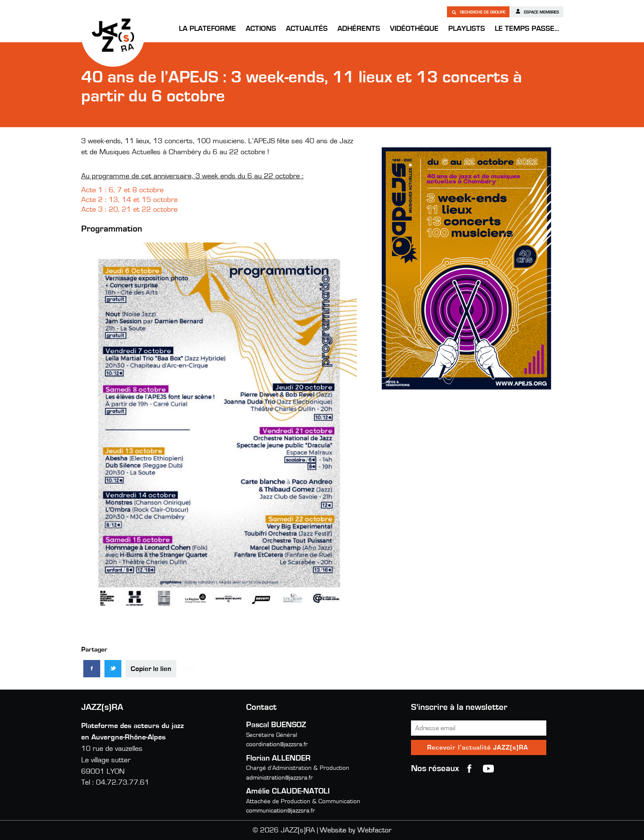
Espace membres (537, 11)
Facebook (469, 769)
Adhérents (359, 29)
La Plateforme (207, 29)
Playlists (467, 29)
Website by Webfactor (356, 830)
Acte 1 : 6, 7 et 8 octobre (122, 190)
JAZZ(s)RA (113, 35)
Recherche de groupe (478, 12)
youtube (488, 769)
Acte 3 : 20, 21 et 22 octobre (130, 210)
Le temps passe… (527, 29)
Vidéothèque (414, 29)
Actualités (307, 29)
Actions (261, 29)
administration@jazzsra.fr (280, 778)
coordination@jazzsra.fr (277, 744)
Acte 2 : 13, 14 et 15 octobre (129, 200)
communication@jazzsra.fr (281, 811)
